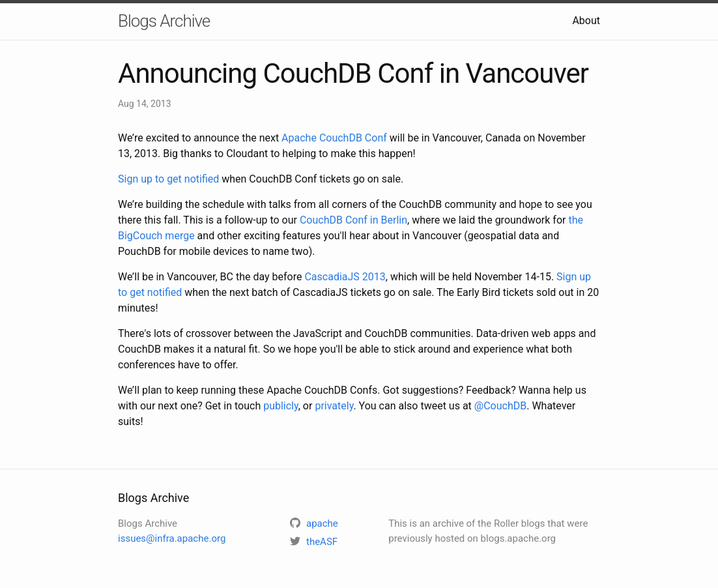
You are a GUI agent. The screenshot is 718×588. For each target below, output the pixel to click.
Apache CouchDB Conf (334, 138)
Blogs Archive (164, 21)
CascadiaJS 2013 (345, 277)
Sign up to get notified (168, 179)
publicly (281, 406)
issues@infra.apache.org (172, 538)
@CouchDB (500, 406)
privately (334, 406)
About (586, 21)
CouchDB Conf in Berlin (353, 220)
